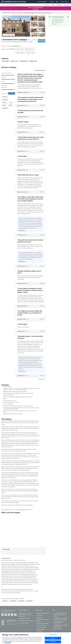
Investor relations (41, 630)
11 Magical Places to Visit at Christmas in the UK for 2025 (60, 619)
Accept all (53, 642)
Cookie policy (40, 617)
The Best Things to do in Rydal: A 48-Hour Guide (61, 626)
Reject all (53, 638)
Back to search (7, 13)
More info (39, 621)
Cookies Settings (53, 635)
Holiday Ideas (59, 5)
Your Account (65, 2)
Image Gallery (9, 35)
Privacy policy (40, 615)
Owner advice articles (42, 627)
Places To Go (47, 5)
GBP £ (58, 2)
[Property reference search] (18, 5)
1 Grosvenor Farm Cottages (14, 40)
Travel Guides (66, 5)
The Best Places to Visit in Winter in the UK (60, 622)
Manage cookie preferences (43, 619)
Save (40, 41)
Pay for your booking (41, 625)
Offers (53, 5)
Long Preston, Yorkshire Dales (17, 42)
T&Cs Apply (36, 9)
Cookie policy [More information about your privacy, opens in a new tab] (8, 643)
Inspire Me (39, 632)
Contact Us (52, 2)
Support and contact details (43, 613)
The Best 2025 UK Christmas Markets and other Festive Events (60, 615)
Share (43, 41)
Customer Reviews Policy (43, 623)
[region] (35, 638)
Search (11, 93)
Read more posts (58, 628)
